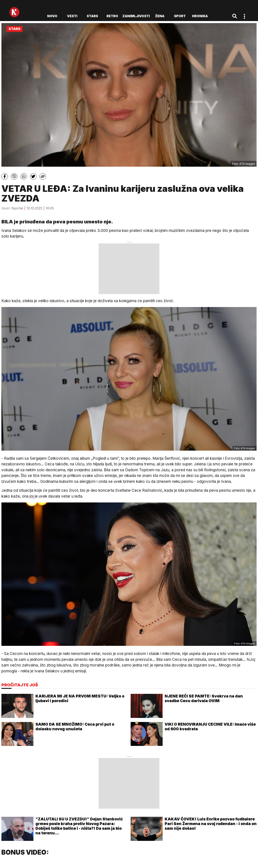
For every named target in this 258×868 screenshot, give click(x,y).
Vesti (72, 16)
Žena (160, 16)
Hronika (200, 16)
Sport (180, 16)
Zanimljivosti (136, 16)
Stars (92, 16)
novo (52, 16)
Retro (112, 16)
